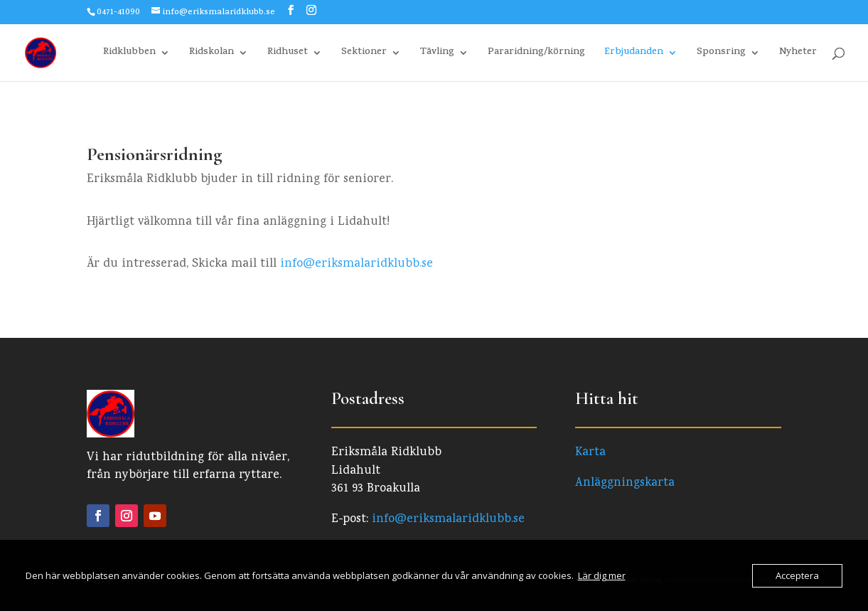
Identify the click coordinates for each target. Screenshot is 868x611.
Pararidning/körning (536, 54)
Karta (590, 453)
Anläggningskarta (625, 483)
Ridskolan (211, 54)
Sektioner (364, 54)
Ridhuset (288, 54)
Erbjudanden (634, 54)
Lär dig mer (602, 575)
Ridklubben (129, 54)
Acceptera (797, 575)
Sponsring (721, 54)
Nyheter (798, 54)
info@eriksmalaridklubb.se (357, 264)
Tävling (437, 54)
